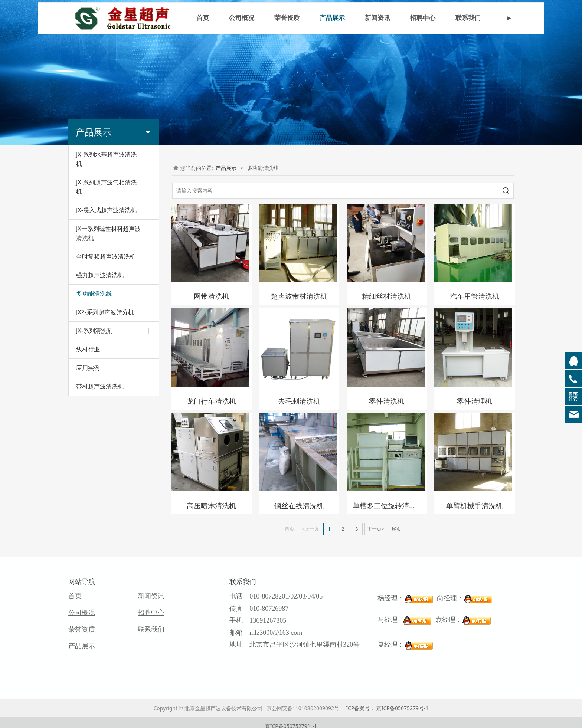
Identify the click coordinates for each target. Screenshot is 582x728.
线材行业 (88, 349)
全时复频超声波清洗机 (106, 256)
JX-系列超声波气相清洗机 (106, 187)
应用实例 (88, 368)
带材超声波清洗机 (100, 386)
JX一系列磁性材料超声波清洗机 (108, 233)
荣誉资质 (287, 19)
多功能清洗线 (94, 294)
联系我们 (468, 19)
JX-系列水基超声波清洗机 (106, 159)
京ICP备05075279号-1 (291, 719)
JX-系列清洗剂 (94, 331)
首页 (203, 19)
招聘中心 (423, 19)
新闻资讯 (377, 19)
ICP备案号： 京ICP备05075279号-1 (387, 701)
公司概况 (242, 19)
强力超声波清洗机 (100, 275)
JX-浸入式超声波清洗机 (106, 210)
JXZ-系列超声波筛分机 (105, 312)
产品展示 (332, 19)
